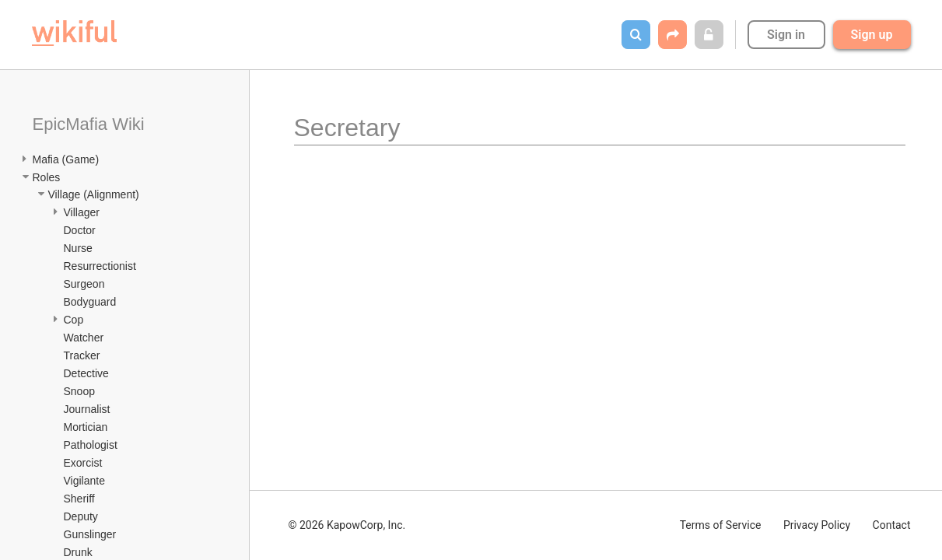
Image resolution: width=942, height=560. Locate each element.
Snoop (79, 391)
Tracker (82, 355)
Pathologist (91, 445)
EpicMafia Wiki (89, 124)
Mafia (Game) (66, 159)
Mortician (86, 427)
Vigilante (84, 481)
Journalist (87, 409)
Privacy (817, 525)
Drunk (78, 552)
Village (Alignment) (94, 194)
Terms (721, 525)
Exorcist (83, 463)
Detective (86, 373)
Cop (74, 320)
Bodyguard (90, 302)
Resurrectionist (100, 266)
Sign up (872, 35)
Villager (82, 212)
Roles (47, 177)
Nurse (78, 248)
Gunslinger (90, 534)
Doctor (80, 230)
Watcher (84, 338)
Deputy (81, 516)
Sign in (786, 35)
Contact (892, 525)
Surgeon (84, 284)
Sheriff (79, 499)
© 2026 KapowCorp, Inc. (347, 525)
